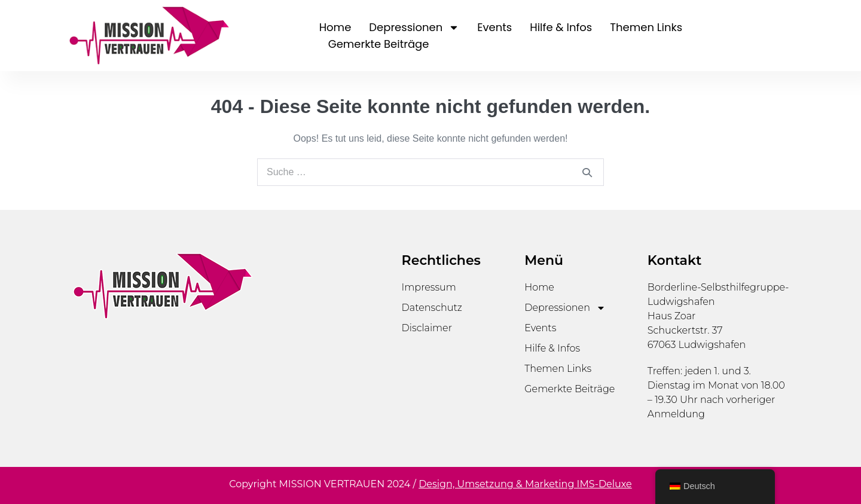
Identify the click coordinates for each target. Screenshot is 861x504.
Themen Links (646, 27)
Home (335, 27)
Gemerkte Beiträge (379, 44)
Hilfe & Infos (561, 27)
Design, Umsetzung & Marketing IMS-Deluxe (525, 484)
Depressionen (414, 28)
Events (494, 27)
